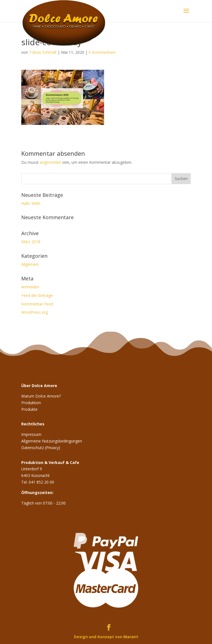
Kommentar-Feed (37, 304)
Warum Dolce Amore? (41, 396)
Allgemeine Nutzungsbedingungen (52, 441)
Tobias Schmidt (43, 52)
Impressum (31, 434)
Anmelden (30, 287)
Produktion (31, 403)
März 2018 (31, 242)
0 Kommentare (102, 52)
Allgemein (30, 264)
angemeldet (50, 162)
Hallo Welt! (31, 203)
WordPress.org (35, 312)
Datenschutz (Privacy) (41, 448)
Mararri (131, 637)
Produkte (29, 409)
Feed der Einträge (37, 295)
